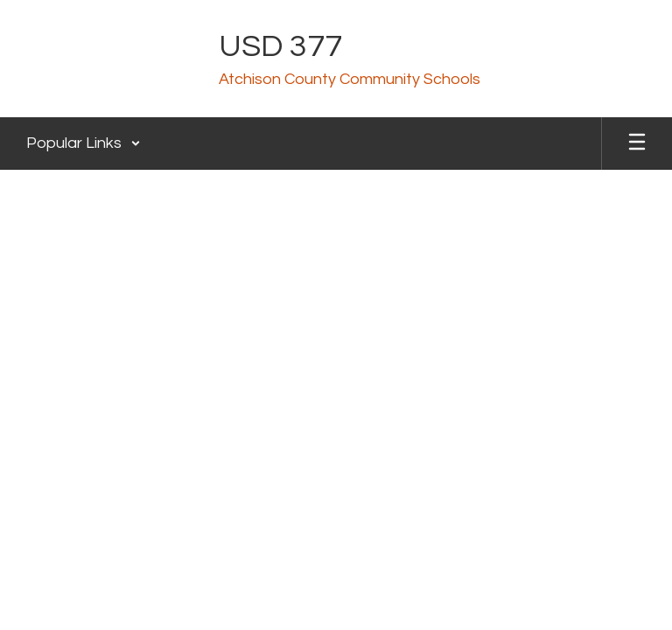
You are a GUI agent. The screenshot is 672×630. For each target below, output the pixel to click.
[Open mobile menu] (637, 143)
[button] (84, 143)
